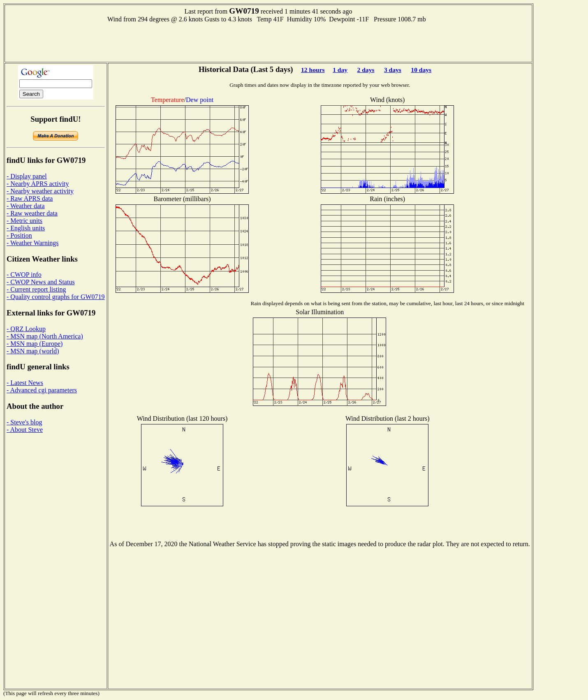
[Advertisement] (268, 42)
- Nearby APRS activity (38, 184)
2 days (366, 70)
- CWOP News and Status (41, 282)
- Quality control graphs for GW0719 (56, 297)
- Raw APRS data (30, 198)
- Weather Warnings (33, 243)
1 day (340, 70)
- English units (26, 228)
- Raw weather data (32, 213)
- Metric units (24, 221)
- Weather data (26, 206)
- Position (19, 235)
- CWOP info (24, 275)
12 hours (313, 70)
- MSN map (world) (33, 351)
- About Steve (25, 430)
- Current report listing (36, 289)
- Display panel (27, 176)
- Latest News (25, 383)
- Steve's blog (24, 422)
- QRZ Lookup (26, 329)
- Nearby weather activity (40, 191)
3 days (393, 70)
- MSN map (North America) (45, 336)
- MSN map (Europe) (35, 344)
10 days (421, 70)
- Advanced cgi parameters (42, 390)
